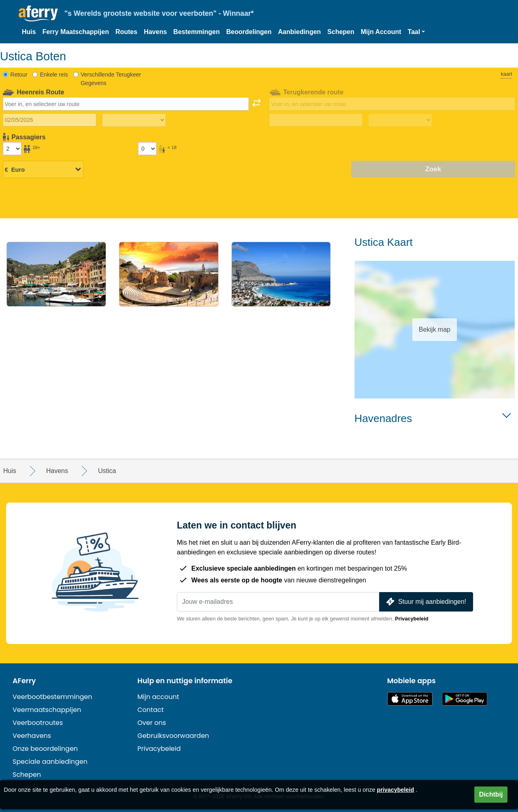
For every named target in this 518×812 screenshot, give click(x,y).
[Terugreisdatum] (316, 120)
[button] (416, 32)
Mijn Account (381, 32)
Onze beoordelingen (45, 749)
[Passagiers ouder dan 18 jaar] (12, 149)
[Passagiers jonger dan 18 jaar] (147, 149)
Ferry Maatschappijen (76, 32)
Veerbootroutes (38, 723)
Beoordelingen (249, 32)
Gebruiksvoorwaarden (173, 736)
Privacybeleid (412, 619)
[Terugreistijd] (400, 120)
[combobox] (126, 104)
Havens (155, 32)
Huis (29, 32)
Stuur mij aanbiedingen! (425, 602)
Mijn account (158, 697)
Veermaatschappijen (47, 710)
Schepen (341, 32)
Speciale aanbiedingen (50, 762)
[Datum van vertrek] (50, 120)
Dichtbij (491, 794)
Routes (126, 32)
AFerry (24, 681)
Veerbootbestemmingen (52, 697)
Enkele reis (54, 75)
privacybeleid (395, 790)
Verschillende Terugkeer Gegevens (111, 79)
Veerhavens (32, 736)
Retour (19, 75)
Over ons (152, 723)
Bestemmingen (196, 32)
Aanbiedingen (299, 32)
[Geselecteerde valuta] (43, 170)
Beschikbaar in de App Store (410, 699)
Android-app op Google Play (465, 699)
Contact (151, 710)
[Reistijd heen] (134, 120)
